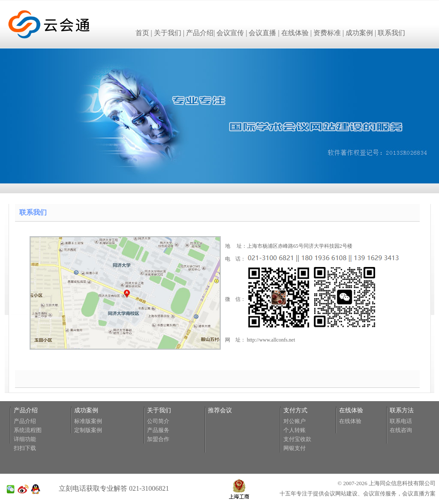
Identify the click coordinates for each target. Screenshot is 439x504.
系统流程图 (28, 430)
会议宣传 (230, 33)
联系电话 (401, 421)
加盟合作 (158, 439)
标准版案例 (88, 421)
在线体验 (295, 33)
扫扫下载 (25, 448)
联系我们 (391, 33)
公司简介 (158, 421)
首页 (142, 33)
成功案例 (359, 33)
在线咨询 (401, 430)
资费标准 (327, 33)
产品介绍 (200, 33)
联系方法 (402, 410)
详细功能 (25, 439)
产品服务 (158, 430)
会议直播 (262, 33)
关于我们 (168, 33)
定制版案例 (88, 430)
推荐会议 (220, 410)
